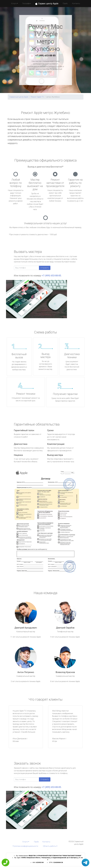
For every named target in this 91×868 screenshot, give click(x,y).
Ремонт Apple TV (37, 97)
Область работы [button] (49, 846)
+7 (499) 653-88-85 (46, 56)
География (27, 3)
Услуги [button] (14, 3)
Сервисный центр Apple (19, 97)
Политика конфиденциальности (25, 846)
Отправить (45, 268)
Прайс (65, 3)
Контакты (76, 3)
